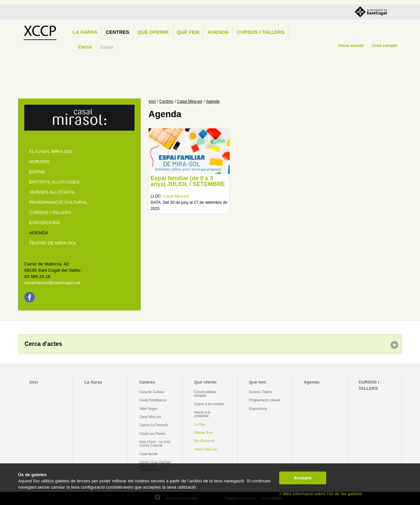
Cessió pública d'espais (205, 394)
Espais (37, 172)
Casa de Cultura (151, 392)
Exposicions (45, 223)
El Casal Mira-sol (51, 151)
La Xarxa (85, 32)
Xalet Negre (148, 409)
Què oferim (153, 32)
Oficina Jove (204, 433)
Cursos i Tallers (261, 392)
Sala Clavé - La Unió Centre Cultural (155, 444)
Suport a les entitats (209, 404)
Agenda (218, 32)
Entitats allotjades (54, 182)
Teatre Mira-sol (206, 449)
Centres (117, 32)
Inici (152, 101)
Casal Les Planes (152, 434)
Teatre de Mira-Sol (53, 243)
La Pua (200, 424)
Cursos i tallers (50, 212)
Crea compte (385, 45)
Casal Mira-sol (190, 101)
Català (107, 47)
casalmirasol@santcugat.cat (52, 283)
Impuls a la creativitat (202, 414)
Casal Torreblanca (153, 400)
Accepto (303, 478)
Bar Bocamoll (204, 441)
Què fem (188, 32)
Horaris (39, 162)
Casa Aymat (148, 454)
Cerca (85, 47)
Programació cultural (58, 202)
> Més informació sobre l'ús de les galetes (321, 494)
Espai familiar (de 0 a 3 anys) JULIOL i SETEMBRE (188, 181)
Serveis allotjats (52, 192)
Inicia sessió (351, 45)
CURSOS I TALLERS (261, 32)
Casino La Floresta (153, 425)
